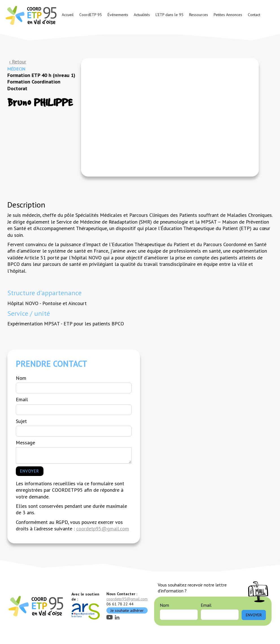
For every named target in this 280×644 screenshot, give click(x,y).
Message (25, 443)
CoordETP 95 (91, 15)
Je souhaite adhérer (127, 610)
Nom (21, 378)
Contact (254, 15)
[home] (32, 15)
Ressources (199, 15)
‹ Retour (18, 62)
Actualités (142, 15)
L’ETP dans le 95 (169, 15)
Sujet (21, 421)
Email (22, 399)
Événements (118, 15)
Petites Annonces (228, 15)
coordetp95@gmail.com (103, 529)
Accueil (68, 15)
